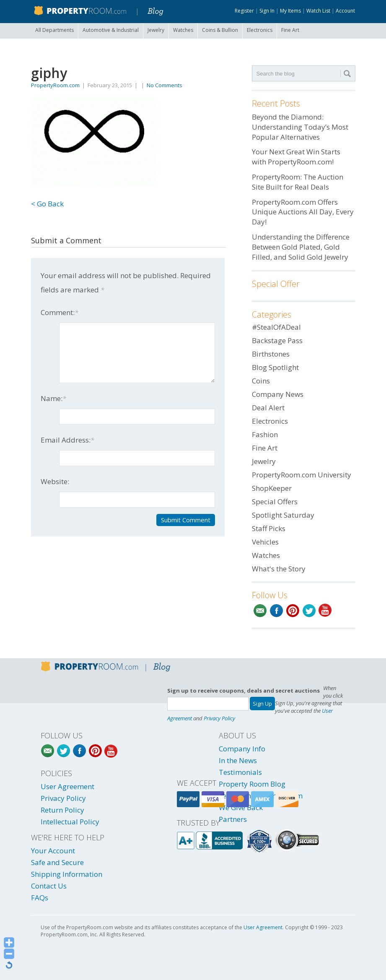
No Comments (165, 85)
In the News (238, 760)
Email (260, 611)
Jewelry (156, 30)
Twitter (309, 611)
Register (244, 11)
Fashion (265, 434)
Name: (53, 398)
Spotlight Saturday (283, 515)
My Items (290, 11)
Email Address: (67, 440)
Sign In (267, 11)
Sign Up (262, 704)
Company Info (242, 749)
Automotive (111, 30)
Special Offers (275, 502)
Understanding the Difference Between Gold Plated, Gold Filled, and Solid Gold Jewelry (301, 247)
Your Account (53, 851)
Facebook (276, 611)
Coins (220, 30)
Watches (183, 30)
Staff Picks (269, 528)
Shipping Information (67, 874)
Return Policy (62, 810)
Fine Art (290, 30)
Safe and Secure (57, 862)
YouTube (325, 611)
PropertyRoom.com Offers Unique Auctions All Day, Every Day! (303, 212)
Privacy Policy (219, 718)
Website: (55, 481)
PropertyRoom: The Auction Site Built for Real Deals (298, 182)
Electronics (260, 30)
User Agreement (67, 786)
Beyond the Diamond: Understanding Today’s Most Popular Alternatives (300, 127)
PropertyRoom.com (55, 85)
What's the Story (279, 569)
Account (345, 11)
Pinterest (293, 611)
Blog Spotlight (275, 367)
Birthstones (271, 354)
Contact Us (49, 886)
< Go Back (47, 204)
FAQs (40, 898)
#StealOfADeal (276, 327)
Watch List (318, 11)
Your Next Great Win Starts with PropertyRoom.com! (296, 157)
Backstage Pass (277, 340)
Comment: (60, 312)
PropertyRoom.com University (302, 475)
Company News (278, 394)
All (54, 30)
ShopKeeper (272, 488)
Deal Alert (268, 408)
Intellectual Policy (70, 822)
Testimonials (240, 772)
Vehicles (265, 542)
